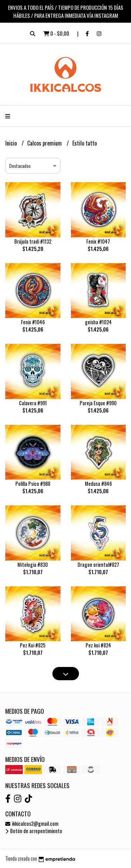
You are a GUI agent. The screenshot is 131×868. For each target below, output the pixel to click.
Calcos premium (45, 143)
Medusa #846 (98, 484)
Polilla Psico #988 (33, 484)
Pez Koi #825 (33, 645)
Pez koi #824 (98, 645)
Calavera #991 (33, 403)
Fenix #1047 (98, 241)
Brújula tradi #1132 (33, 241)
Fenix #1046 (33, 322)
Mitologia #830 (33, 565)
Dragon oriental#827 (98, 565)
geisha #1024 (98, 322)
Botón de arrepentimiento (34, 831)
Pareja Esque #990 (98, 403)
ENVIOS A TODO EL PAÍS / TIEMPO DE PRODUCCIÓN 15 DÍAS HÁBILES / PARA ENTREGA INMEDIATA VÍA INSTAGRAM (66, 11)
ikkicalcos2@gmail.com (32, 824)
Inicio (12, 143)
